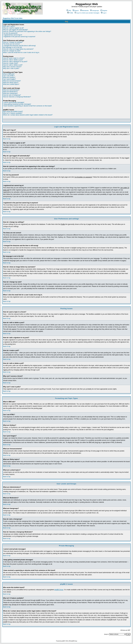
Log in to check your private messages (87, 13)
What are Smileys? (9, 77)
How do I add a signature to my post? (15, 62)
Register (104, 11)
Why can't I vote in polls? (11, 68)
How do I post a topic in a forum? (14, 58)
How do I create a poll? (11, 63)
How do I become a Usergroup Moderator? (17, 97)
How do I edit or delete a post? (13, 60)
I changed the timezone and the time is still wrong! (19, 46)
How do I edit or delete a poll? (13, 65)
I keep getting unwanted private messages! (17, 104)
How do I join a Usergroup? (12, 95)
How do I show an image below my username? (18, 49)
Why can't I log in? (9, 26)
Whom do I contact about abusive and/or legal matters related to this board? (28, 115)
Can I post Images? (9, 79)
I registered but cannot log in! (13, 35)
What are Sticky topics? (11, 83)
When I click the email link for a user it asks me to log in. (21, 52)
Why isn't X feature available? (13, 113)
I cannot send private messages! (14, 102)
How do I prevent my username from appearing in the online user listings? (27, 31)
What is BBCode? (9, 74)
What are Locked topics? (11, 84)
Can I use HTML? (9, 76)
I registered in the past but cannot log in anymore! (19, 37)
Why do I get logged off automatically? (15, 30)
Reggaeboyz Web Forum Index (13, 18)
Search (76, 11)
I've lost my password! (10, 33)
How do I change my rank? (12, 51)
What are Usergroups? (10, 93)
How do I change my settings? (13, 42)
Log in (104, 13)
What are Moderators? (10, 92)
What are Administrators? (11, 90)
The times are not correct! (11, 44)
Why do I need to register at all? (13, 28)
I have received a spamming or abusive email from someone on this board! (27, 106)
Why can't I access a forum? (12, 67)
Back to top (7, 139)
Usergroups (95, 11)
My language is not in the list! (13, 47)
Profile (70, 13)
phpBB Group (59, 590)
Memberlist (84, 11)
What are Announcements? (12, 81)
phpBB (63, 641)
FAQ (69, 11)
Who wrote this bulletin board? (13, 111)
